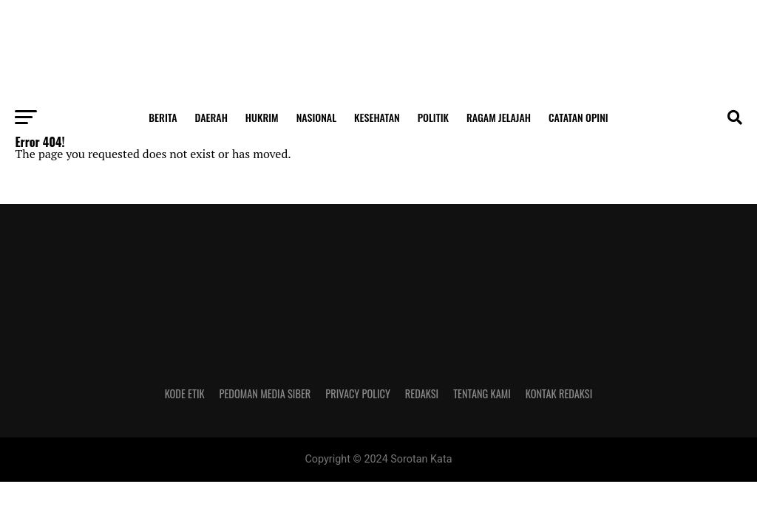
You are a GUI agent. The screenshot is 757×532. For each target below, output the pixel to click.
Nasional (316, 117)
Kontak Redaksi (559, 393)
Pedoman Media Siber (265, 393)
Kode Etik (185, 393)
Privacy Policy (358, 393)
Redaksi (422, 393)
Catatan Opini (578, 117)
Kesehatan (377, 117)
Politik (433, 117)
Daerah (211, 117)
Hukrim (262, 117)
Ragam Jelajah (499, 117)
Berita (163, 117)
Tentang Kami (482, 393)
